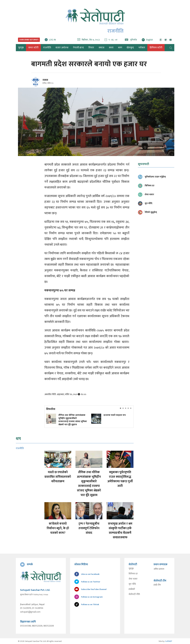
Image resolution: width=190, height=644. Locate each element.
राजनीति (47, 48)
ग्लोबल (142, 48)
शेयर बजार (133, 579)
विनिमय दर (133, 574)
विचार (91, 48)
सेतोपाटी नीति (134, 594)
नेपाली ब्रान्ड (78, 48)
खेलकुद (130, 48)
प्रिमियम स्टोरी (156, 48)
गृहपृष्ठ (131, 569)
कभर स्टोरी (33, 48)
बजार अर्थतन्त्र (62, 48)
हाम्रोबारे (132, 589)
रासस (45, 80)
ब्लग (120, 48)
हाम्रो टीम (157, 585)
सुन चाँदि (132, 584)
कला (111, 48)
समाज (101, 48)
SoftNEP (169, 641)
